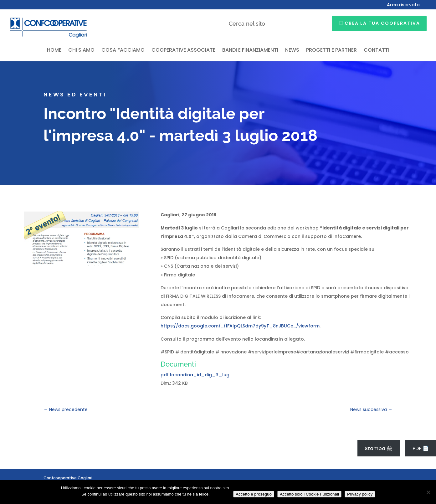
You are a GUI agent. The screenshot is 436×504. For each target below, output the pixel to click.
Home (54, 51)
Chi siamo (81, 51)
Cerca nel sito (247, 24)
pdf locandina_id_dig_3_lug (195, 375)
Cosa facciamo (123, 51)
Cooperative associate (183, 51)
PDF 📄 (421, 448)
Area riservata (403, 5)
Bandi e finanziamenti (250, 51)
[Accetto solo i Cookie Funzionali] (428, 492)
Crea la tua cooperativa (382, 23)
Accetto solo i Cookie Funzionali (309, 494)
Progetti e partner (331, 51)
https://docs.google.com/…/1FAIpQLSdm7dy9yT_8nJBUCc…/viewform (240, 326)
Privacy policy (360, 494)
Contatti (377, 51)
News (292, 51)
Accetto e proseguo (254, 494)
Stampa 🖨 (379, 448)
